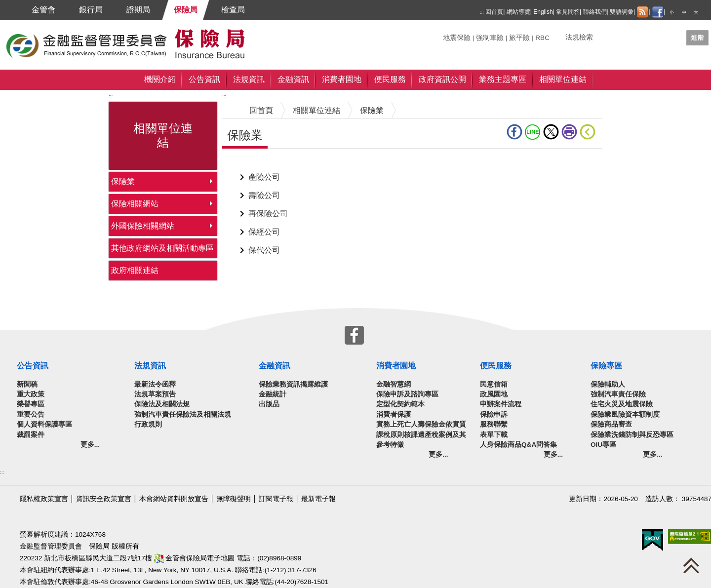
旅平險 (519, 38)
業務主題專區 (503, 79)
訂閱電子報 (276, 499)
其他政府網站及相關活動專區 (162, 248)
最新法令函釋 (155, 384)
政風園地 (494, 394)
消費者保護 (394, 414)
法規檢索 (579, 37)
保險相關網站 (135, 204)
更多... (90, 445)
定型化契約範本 (400, 404)
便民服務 (390, 79)
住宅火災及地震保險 (622, 404)
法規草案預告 (155, 394)
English (543, 12)
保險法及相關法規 (162, 404)
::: (482, 12)
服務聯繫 (494, 424)
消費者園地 (342, 79)
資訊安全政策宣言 (104, 499)
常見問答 (568, 12)
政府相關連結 (135, 270)
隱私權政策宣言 (44, 499)
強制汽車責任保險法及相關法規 (183, 414)
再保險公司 (268, 214)
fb (514, 132)
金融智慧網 (394, 384)
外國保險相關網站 (143, 226)
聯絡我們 (595, 12)
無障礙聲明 (234, 499)
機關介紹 (160, 79)
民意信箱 (494, 384)
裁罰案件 (31, 435)
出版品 (269, 404)
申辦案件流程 (501, 404)
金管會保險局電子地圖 (195, 558)
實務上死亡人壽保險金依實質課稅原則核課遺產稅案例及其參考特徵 (421, 434)
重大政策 (31, 394)
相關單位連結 (563, 79)
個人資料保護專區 (44, 424)
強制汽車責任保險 (618, 394)
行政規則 (148, 424)
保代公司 (264, 250)
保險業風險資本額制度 (625, 414)
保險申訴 (494, 414)
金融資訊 (293, 79)
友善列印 (569, 132)
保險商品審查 (611, 424)
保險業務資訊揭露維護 (293, 384)
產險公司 (264, 177)
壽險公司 (264, 195)
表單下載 (494, 435)
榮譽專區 (31, 404)
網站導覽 (518, 12)
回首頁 (494, 12)
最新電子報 (318, 499)
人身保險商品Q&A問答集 (518, 445)
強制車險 (490, 38)
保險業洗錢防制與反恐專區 (632, 435)
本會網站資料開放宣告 (174, 499)
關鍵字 (453, 34)
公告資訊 (204, 79)
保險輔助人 (608, 384)
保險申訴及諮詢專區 (407, 394)
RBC (542, 38)
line (533, 132)
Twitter (551, 132)
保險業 (123, 181)
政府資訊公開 (442, 79)
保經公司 (264, 232)
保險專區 (606, 366)
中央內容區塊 (246, 164)
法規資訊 (249, 79)
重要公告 (31, 414)
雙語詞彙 (622, 12)
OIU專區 (603, 445)
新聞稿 (27, 384)
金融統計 (273, 394)
